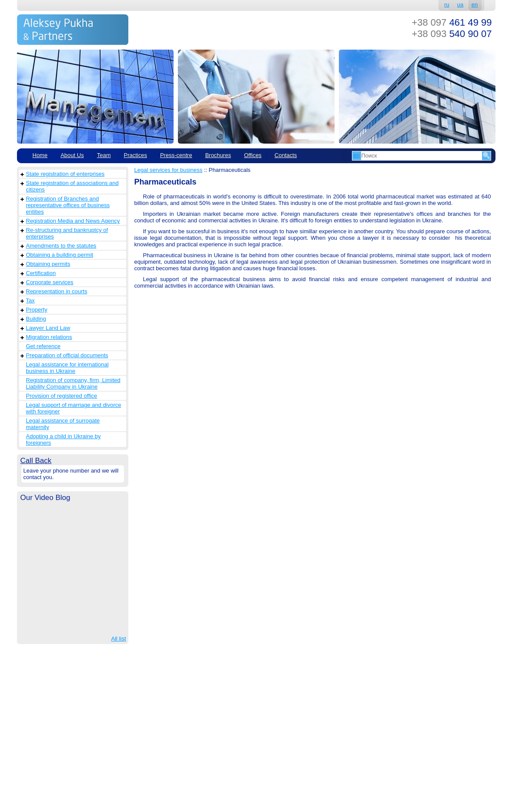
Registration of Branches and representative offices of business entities (68, 205)
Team (104, 155)
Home (40, 155)
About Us (72, 155)
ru (447, 5)
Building (36, 319)
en (475, 5)
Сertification (41, 273)
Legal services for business (169, 170)
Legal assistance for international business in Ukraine (67, 368)
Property (37, 310)
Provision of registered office (62, 396)
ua (460, 5)
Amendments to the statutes (61, 246)
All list (119, 639)
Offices (253, 155)
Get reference (44, 346)
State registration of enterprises (65, 174)
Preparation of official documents (67, 355)
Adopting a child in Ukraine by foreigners (64, 440)
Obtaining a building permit (60, 255)
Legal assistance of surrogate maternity (63, 424)
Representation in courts (57, 291)
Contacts (286, 155)
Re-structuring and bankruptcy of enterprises (67, 233)
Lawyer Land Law (48, 328)
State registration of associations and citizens (72, 186)
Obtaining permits (48, 264)
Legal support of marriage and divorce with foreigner (74, 408)
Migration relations (49, 337)
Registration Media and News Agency (73, 221)
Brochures (218, 155)
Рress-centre (176, 155)
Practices (135, 155)
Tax (30, 300)
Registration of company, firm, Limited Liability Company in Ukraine (73, 383)
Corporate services (50, 282)
